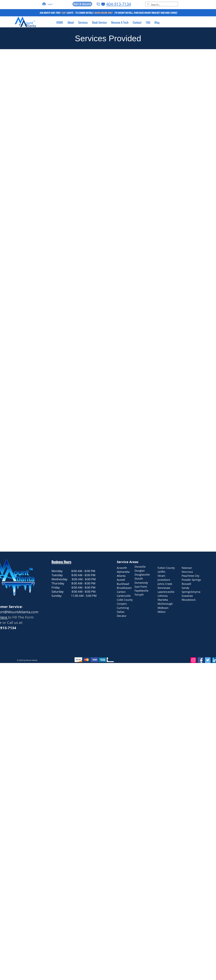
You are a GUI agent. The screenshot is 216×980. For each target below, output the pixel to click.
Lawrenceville (166, 592)
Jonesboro (164, 580)
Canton (121, 592)
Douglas (140, 571)
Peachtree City (190, 576)
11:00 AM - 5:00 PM (84, 596)
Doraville (140, 567)
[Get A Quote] (82, 4)
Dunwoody (141, 583)
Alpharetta (123, 572)
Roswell (186, 584)
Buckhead (123, 584)
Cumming (123, 608)
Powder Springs (191, 580)
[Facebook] (201, 660)
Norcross (187, 572)
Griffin (161, 572)
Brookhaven (124, 588)
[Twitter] (208, 660)
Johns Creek (165, 584)
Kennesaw (164, 588)
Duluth (139, 579)
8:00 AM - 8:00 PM (83, 571)
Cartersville (124, 596)
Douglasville (142, 575)
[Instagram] (193, 660)
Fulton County (166, 568)
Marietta (163, 600)
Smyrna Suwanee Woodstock (191, 596)
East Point (141, 587)
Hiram (161, 576)
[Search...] (161, 5)
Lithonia (163, 596)
